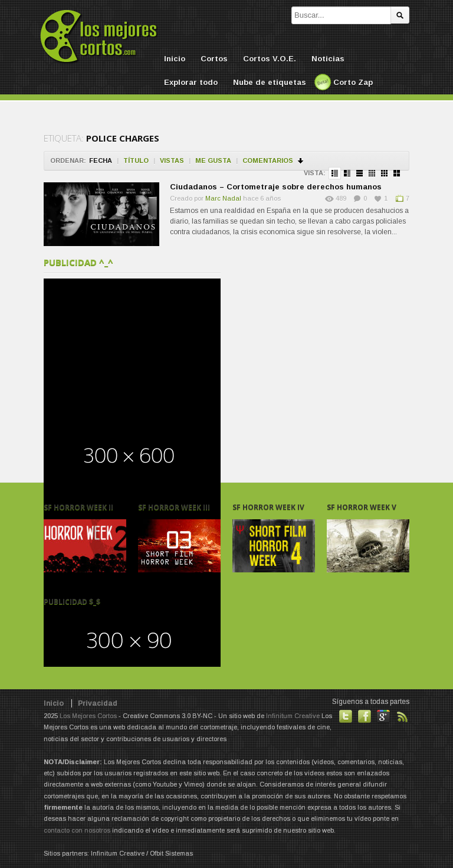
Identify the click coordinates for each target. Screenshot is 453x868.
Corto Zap (353, 82)
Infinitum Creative (293, 716)
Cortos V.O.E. (270, 59)
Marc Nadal (223, 198)
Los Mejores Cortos (88, 716)
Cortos (214, 59)
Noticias (328, 59)
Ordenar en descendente (301, 161)
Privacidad (98, 703)
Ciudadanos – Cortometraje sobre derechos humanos (276, 187)
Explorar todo (191, 82)
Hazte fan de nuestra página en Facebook (365, 716)
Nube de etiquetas (270, 82)
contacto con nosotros (77, 830)
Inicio (175, 59)
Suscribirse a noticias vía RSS (402, 716)
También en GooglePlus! (383, 716)
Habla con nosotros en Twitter (346, 716)
